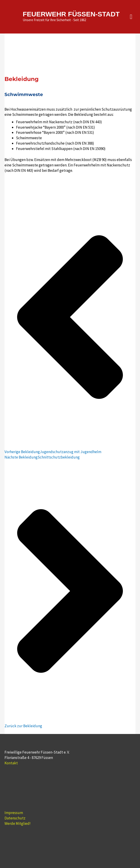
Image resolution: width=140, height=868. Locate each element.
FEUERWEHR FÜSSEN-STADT (71, 14)
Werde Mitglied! (18, 823)
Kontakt (11, 763)
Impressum (14, 813)
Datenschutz (15, 818)
